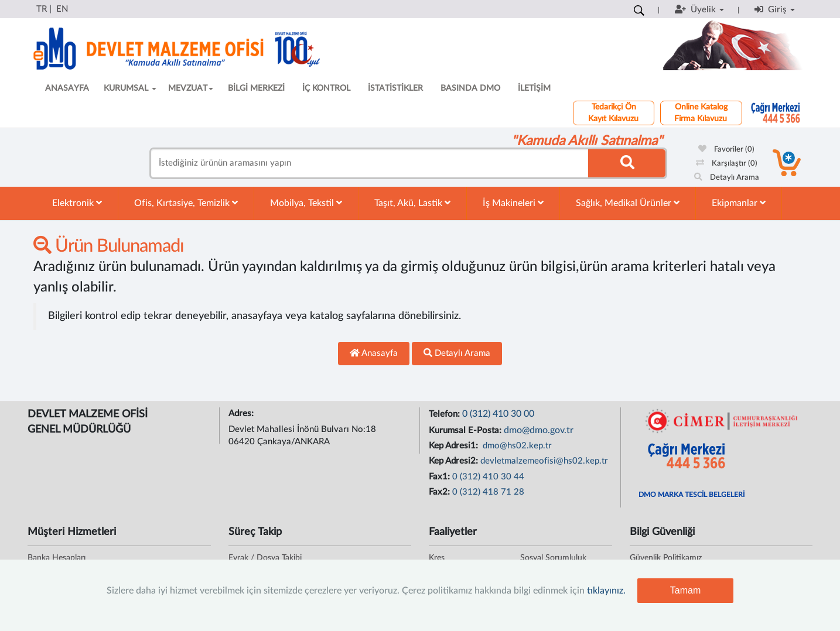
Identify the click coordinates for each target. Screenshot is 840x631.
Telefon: (445, 414)
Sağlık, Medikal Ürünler (628, 203)
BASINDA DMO (470, 88)
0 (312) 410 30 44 (488, 477)
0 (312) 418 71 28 (488, 492)
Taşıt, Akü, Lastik (412, 203)
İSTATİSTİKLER (395, 88)
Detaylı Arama (727, 178)
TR (42, 9)
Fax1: (441, 477)
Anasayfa (374, 353)
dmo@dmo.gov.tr (539, 430)
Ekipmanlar (739, 203)
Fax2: (441, 492)
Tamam (685, 590)
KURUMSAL (130, 88)
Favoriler (726, 150)
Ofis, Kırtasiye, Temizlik (186, 203)
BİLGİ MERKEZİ (256, 88)
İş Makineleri (513, 203)
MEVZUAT (191, 88)
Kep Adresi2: (455, 461)
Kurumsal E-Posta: (466, 431)
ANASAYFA (67, 88)
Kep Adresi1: (455, 446)
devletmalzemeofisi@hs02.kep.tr (544, 461)
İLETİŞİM (534, 88)
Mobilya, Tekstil (306, 203)
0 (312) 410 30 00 (498, 414)
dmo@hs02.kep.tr (516, 446)
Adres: (242, 414)
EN (62, 9)
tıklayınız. (606, 591)
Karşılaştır (727, 164)
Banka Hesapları (57, 558)
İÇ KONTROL (326, 88)
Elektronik (77, 203)
